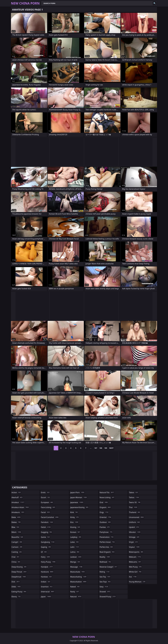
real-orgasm (107, 552)
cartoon (17, 547)
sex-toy (105, 577)
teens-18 (135, 502)
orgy (104, 512)
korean (75, 532)
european (47, 502)
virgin (134, 542)
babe (16, 517)
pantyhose (106, 532)
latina (75, 552)
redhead (105, 562)
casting (17, 552)
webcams (135, 562)
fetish (46, 527)
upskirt (134, 527)
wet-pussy (135, 567)
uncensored (137, 517)
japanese (77, 502)
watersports (136, 552)
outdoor (105, 522)
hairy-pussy (48, 562)
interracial (48, 592)
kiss (74, 522)
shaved (105, 592)
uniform (135, 522)
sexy (104, 587)
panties (105, 527)
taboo (134, 492)
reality (105, 557)
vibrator (135, 532)
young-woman (137, 582)
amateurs (18, 512)
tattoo (134, 497)
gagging (47, 532)
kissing (75, 527)
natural (76, 597)
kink (74, 512)
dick (16, 582)
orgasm (106, 507)
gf (44, 552)
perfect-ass (106, 547)
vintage (134, 537)
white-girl (135, 572)
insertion (47, 587)
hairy (46, 557)
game (46, 537)
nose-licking (107, 497)
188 (101, 448)
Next (111, 448)
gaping (46, 547)
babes (16, 522)
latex (75, 542)
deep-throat (19, 572)
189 (106, 448)
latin (75, 547)
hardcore (47, 572)
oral (104, 502)
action (16, 492)
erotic (45, 492)
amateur (18, 502)
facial (46, 512)
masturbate (78, 572)
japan (46, 597)
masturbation (78, 582)
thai (133, 507)
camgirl (17, 542)
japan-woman (79, 497)
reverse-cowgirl (109, 567)
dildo (16, 587)
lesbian (76, 557)
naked (75, 587)
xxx (133, 577)
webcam (135, 557)
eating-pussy (19, 592)
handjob (47, 567)
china (16, 562)
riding (105, 572)
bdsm (17, 532)
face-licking (48, 507)
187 (96, 448)
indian (46, 582)
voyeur (134, 547)
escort (46, 497)
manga (75, 562)
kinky (75, 517)
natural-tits (107, 492)
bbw (15, 527)
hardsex (47, 577)
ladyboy (76, 537)
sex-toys (105, 582)
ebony (16, 597)
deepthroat (19, 577)
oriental (106, 517)
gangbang (48, 542)
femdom (47, 522)
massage (76, 567)
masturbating (79, 577)
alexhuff (17, 497)
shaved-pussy (108, 597)
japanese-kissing (79, 507)
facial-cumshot (50, 517)
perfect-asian (107, 542)
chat (16, 557)
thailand (135, 512)
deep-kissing (19, 567)
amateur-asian (20, 507)
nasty (75, 592)
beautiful (17, 537)
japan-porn (77, 492)
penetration (107, 537)
